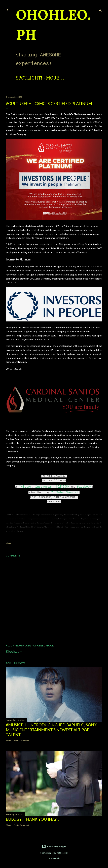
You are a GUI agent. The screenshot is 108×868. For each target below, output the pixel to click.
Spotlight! (29, 78)
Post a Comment (21, 741)
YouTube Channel (64, 492)
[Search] (100, 9)
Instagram (43, 487)
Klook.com (14, 651)
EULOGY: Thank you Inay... (32, 819)
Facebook (84, 487)
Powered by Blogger (54, 846)
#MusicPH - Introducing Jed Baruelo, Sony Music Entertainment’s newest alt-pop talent (51, 730)
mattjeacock (62, 853)
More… (55, 78)
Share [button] (9, 543)
